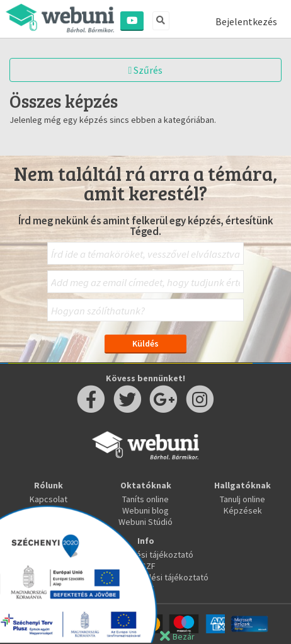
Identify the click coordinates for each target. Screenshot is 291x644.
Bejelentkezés (246, 21)
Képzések (243, 510)
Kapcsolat (48, 499)
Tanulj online (243, 499)
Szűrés (146, 70)
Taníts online (145, 499)
